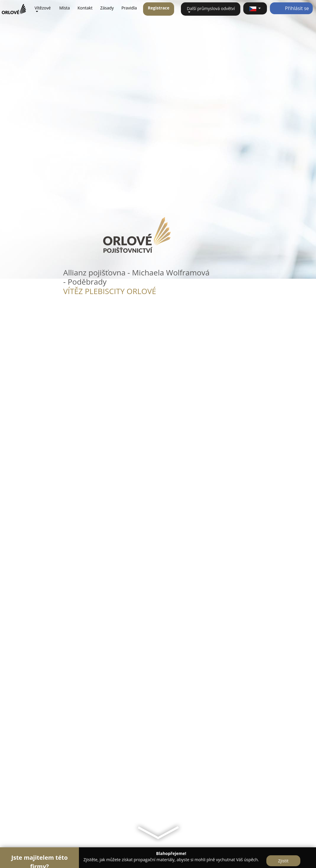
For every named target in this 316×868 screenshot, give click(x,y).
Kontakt (85, 8)
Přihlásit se (291, 8)
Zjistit (283, 861)
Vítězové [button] (43, 8)
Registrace (159, 8)
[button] (255, 8)
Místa (65, 8)
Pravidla (129, 8)
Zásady (107, 8)
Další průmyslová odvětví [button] (211, 8)
